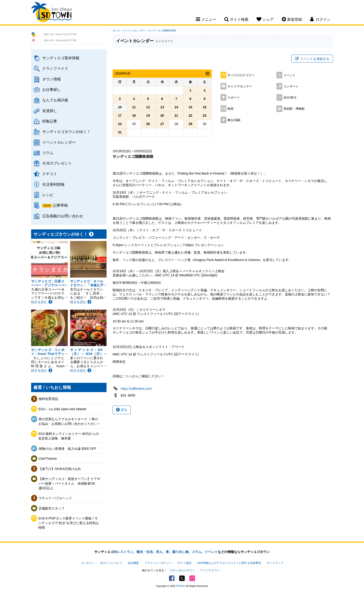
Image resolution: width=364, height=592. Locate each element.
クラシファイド (55, 68)
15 (190, 107)
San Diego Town (51, 13)
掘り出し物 (180, 552)
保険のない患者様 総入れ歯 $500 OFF (67, 449)
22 (190, 116)
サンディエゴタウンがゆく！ (66, 132)
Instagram (192, 578)
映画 (231, 109)
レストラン (125, 552)
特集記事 (50, 121)
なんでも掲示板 (55, 100)
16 (205, 107)
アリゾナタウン (210, 570)
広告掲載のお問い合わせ (63, 216)
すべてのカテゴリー (241, 75)
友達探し (50, 111)
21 (176, 116)
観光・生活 (145, 552)
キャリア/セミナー (240, 86)
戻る (122, 410)
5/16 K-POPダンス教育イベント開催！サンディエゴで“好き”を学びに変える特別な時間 (69, 523)
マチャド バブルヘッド (55, 498)
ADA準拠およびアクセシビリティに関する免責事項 (229, 563)
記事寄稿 (60, 205)
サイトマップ (275, 563)
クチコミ (50, 174)
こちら (127, 376)
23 (205, 116)
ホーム (116, 30)
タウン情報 (52, 79)
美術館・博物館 (294, 109)
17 (120, 116)
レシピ (48, 195)
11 (134, 107)
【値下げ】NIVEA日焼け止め (60, 469)
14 (176, 107)
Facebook (172, 578)
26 (148, 124)
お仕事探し (52, 89)
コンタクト (88, 563)
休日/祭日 (290, 98)
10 (120, 107)
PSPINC (181, 586)
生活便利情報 (53, 184)
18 (134, 116)
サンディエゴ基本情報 (61, 58)
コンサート (291, 86)
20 (162, 116)
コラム (48, 153)
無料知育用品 (48, 399)
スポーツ (234, 98)
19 (148, 116)
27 (162, 124)
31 (120, 132)
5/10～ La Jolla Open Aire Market (62, 409)
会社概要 (133, 563)
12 (148, 107)
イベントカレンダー (59, 142)
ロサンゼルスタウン (182, 570)
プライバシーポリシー (158, 563)
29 (190, 124)
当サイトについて (111, 563)
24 (120, 124)
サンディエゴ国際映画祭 (162, 30)
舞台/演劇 (234, 120)
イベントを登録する (312, 59)
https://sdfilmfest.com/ (136, 389)
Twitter (182, 578)
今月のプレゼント (57, 163)
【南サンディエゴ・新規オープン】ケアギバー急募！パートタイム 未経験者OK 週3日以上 (69, 483)
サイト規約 (185, 563)
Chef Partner (48, 459)
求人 (159, 552)
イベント (289, 75)
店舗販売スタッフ (52, 508)
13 (162, 107)
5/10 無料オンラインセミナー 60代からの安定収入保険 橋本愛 (69, 436)
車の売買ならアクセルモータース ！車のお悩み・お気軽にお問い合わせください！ (69, 421)
